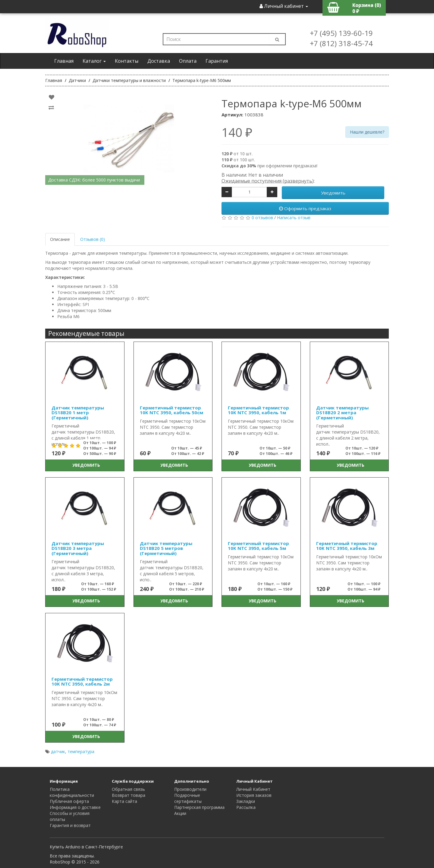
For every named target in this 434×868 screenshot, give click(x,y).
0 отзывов (262, 218)
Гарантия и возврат (70, 825)
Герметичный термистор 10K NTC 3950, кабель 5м (258, 546)
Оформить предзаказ (305, 208)
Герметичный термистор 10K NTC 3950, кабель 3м (347, 546)
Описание (60, 239)
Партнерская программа (199, 807)
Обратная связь (128, 789)
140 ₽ (237, 132)
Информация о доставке (75, 807)
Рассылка (246, 807)
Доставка (159, 61)
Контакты (127, 61)
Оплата (188, 61)
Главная (64, 61)
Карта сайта (124, 801)
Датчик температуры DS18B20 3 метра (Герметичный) (78, 548)
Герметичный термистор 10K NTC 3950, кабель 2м (82, 682)
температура (81, 751)
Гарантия (217, 61)
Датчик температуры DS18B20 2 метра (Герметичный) (342, 413)
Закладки (246, 801)
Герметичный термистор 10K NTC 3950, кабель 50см (171, 410)
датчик (58, 751)
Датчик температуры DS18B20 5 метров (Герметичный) (166, 548)
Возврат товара (129, 795)
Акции (180, 813)
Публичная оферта (69, 801)
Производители (190, 789)
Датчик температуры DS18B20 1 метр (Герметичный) (78, 413)
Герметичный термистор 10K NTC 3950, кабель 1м (258, 410)
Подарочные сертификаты (188, 798)
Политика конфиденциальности (72, 792)
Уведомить (333, 193)
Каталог (94, 61)
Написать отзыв (294, 218)
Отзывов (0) (93, 239)
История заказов (254, 795)
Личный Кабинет (253, 789)
